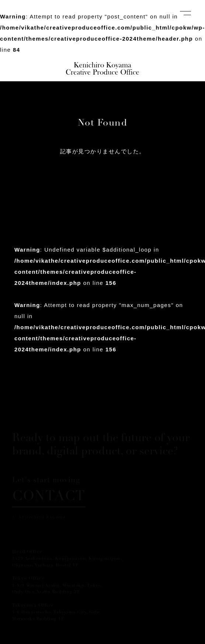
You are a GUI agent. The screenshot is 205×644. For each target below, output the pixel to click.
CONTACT (49, 497)
